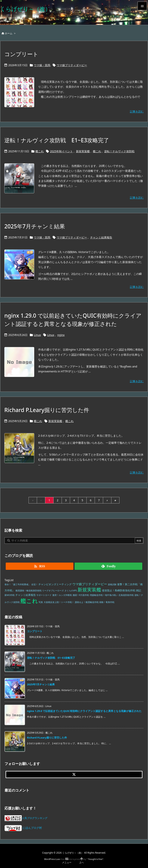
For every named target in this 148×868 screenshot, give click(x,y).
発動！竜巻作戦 (107, 602)
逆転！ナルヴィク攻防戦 (119, 151)
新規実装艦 (83, 151)
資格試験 (112, 584)
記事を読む (137, 111)
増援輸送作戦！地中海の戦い (104, 595)
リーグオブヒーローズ (53, 591)
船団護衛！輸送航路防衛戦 (29, 591)
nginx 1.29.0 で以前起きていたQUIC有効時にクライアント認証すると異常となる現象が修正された (84, 711)
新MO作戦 (10, 595)
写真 (41, 602)
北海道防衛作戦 (126, 595)
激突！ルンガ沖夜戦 (62, 595)
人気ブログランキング (35, 818)
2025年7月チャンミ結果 (35, 226)
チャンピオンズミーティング (55, 584)
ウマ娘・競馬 (42, 65)
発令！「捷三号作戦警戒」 (18, 584)
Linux (37, 335)
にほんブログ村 (23, 828)
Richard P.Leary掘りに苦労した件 (47, 410)
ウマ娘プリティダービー (72, 65)
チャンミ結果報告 (101, 237)
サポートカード (44, 595)
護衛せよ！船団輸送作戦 (87, 602)
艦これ (40, 151)
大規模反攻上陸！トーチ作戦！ (59, 602)
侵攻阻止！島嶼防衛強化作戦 (119, 590)
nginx (61, 335)
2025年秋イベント (61, 151)
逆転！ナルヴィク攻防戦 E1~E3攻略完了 (57, 140)
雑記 (139, 590)
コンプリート (21, 54)
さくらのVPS (71, 591)
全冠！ (35, 584)
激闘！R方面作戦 (81, 595)
